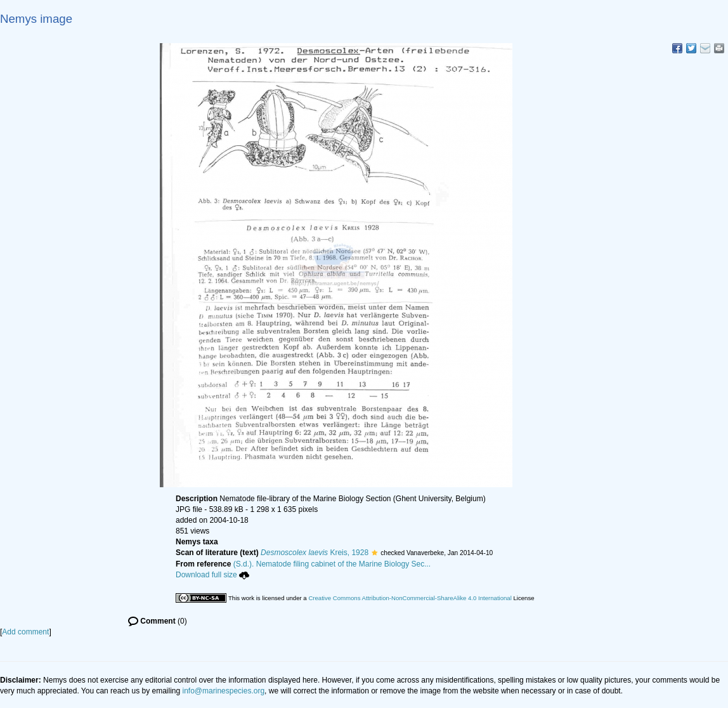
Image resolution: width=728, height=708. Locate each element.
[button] (374, 553)
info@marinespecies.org (224, 691)
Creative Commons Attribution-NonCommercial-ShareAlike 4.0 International (410, 598)
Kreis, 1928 (315, 553)
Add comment (25, 632)
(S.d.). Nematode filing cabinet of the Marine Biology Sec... (332, 564)
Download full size (212, 575)
